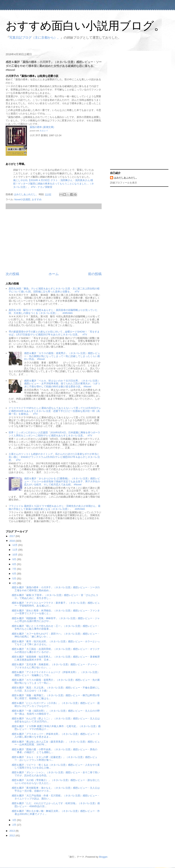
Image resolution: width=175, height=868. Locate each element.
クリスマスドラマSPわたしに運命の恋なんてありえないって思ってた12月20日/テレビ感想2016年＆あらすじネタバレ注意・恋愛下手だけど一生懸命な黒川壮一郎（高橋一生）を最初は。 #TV (55, 411)
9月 (15, 559)
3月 (15, 820)
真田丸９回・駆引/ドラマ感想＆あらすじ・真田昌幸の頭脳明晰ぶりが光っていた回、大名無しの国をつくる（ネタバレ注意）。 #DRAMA (53, 312)
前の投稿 (95, 274)
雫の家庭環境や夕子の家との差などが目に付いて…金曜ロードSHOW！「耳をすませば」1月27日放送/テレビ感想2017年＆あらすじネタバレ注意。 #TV (54, 333)
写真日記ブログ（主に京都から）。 (35, 38)
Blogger (103, 857)
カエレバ (44, 131)
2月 (15, 825)
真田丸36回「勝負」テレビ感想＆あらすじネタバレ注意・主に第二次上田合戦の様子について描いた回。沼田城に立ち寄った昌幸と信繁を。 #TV (54, 290)
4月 (15, 583)
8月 (15, 564)
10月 (15, 555)
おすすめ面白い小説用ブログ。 (85, 26)
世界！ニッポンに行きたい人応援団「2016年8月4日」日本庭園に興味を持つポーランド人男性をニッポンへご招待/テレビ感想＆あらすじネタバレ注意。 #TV (54, 434)
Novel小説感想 (22, 199)
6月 (15, 574)
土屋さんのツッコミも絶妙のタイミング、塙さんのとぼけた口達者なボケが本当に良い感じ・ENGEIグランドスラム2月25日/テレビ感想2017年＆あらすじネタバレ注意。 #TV (54, 457)
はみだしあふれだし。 (126, 178)
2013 (13, 831)
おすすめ (37, 199)
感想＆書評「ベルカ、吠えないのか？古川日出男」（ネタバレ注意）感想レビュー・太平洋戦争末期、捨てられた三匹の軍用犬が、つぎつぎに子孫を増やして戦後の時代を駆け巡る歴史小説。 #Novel (62, 384)
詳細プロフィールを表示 (124, 183)
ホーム (54, 274)
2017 (13, 536)
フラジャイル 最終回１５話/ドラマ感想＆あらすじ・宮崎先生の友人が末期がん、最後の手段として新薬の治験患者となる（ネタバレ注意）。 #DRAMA (55, 507)
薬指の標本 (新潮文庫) (42, 127)
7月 (15, 569)
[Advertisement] (54, 240)
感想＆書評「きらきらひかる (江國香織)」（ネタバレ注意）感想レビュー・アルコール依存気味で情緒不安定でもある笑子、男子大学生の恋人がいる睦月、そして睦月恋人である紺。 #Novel (62, 481)
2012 (13, 835)
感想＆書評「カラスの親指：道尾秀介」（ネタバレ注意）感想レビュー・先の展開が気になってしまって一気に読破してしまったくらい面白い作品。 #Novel (62, 356)
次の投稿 (12, 274)
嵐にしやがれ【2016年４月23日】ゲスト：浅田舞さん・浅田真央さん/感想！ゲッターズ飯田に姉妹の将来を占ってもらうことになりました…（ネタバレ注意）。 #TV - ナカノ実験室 (54, 184)
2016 (13, 541)
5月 (15, 579)
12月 (15, 545)
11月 (15, 550)
